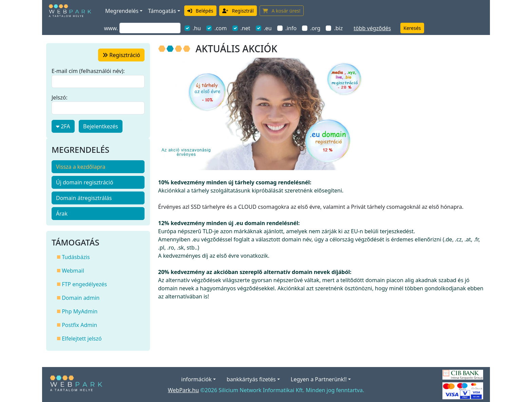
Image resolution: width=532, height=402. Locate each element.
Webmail (71, 271)
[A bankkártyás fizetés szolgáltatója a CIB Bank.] (463, 374)
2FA (63, 126)
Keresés (412, 28)
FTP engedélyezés (82, 284)
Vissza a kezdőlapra (81, 167)
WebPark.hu (183, 390)
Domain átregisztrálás (84, 198)
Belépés (200, 11)
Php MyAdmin (77, 311)
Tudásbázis (73, 257)
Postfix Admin (77, 325)
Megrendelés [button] (122, 11)
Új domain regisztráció (85, 182)
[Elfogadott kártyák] (463, 390)
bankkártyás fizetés (251, 379)
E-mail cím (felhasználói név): (88, 71)
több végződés (372, 28)
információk (196, 379)
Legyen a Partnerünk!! (319, 379)
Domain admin (78, 298)
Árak (62, 214)
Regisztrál (238, 11)
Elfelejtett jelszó (79, 339)
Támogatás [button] (162, 11)
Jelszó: (60, 97)
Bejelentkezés (101, 126)
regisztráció (121, 55)
